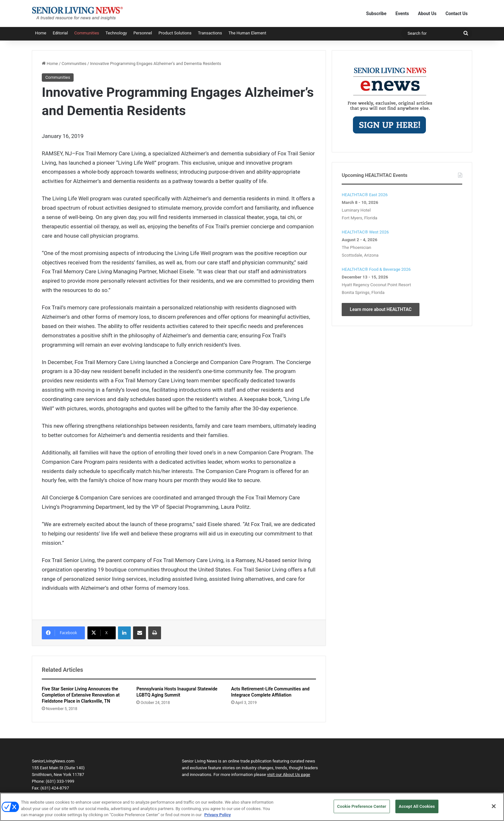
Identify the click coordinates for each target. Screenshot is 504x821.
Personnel (143, 33)
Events (402, 14)
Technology (116, 33)
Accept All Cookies (417, 810)
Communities (87, 33)
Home (41, 33)
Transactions (210, 33)
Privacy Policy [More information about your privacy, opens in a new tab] (218, 818)
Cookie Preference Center (362, 810)
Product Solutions (175, 33)
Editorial (60, 33)
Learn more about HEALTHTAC (381, 309)
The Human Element (248, 33)
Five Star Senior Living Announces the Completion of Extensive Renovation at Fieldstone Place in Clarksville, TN (81, 695)
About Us (427, 14)
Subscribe (376, 14)
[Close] (494, 809)
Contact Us (457, 14)
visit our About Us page (289, 775)
